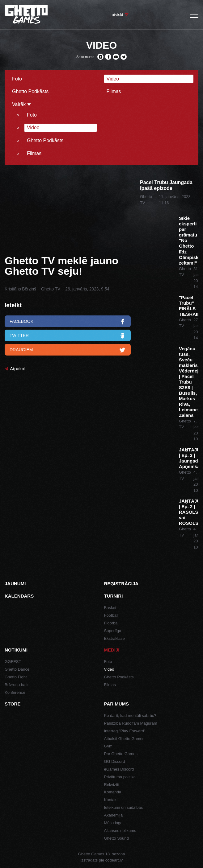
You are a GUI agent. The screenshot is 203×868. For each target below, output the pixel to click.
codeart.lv (114, 860)
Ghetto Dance (17, 669)
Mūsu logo (113, 823)
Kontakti (111, 800)
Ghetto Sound (116, 838)
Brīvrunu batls (17, 685)
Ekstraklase (114, 638)
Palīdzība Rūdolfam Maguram (131, 723)
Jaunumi (15, 584)
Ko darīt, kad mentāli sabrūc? (130, 716)
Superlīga (113, 631)
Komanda (113, 792)
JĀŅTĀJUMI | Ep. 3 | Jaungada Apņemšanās (189, 458)
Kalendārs (19, 596)
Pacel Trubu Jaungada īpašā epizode (166, 185)
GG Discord (115, 761)
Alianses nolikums (120, 831)
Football (111, 615)
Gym (108, 746)
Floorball (112, 623)
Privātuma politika (120, 777)
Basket (110, 608)
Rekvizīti (112, 785)
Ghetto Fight (16, 677)
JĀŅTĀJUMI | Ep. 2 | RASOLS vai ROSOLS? (189, 512)
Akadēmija (114, 815)
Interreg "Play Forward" (125, 731)
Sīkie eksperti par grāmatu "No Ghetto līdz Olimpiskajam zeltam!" (189, 240)
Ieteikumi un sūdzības (124, 807)
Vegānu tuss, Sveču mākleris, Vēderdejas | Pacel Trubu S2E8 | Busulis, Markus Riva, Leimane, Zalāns (189, 382)
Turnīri (114, 596)
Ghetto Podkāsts (30, 91)
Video (113, 79)
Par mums (117, 704)
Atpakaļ (18, 369)
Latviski (116, 15)
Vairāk (21, 104)
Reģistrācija (121, 584)
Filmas (114, 91)
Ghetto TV (51, 289)
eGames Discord (119, 769)
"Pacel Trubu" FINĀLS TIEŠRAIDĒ (189, 306)
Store (13, 704)
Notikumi (16, 650)
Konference (15, 692)
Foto (17, 79)
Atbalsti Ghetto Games (124, 739)
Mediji (112, 650)
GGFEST (13, 662)
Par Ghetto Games (121, 754)
